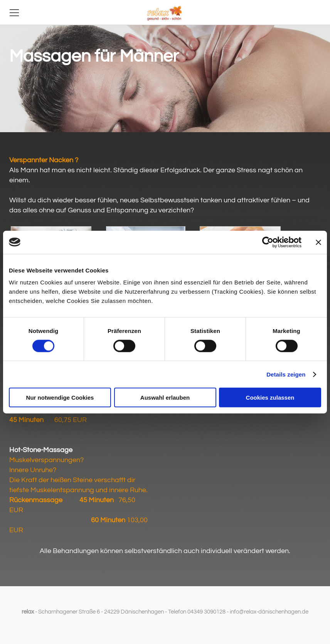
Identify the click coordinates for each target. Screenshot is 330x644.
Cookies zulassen (270, 398)
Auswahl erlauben (165, 398)
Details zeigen (286, 374)
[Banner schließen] (318, 242)
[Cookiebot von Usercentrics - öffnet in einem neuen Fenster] (268, 242)
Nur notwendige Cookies (60, 398)
